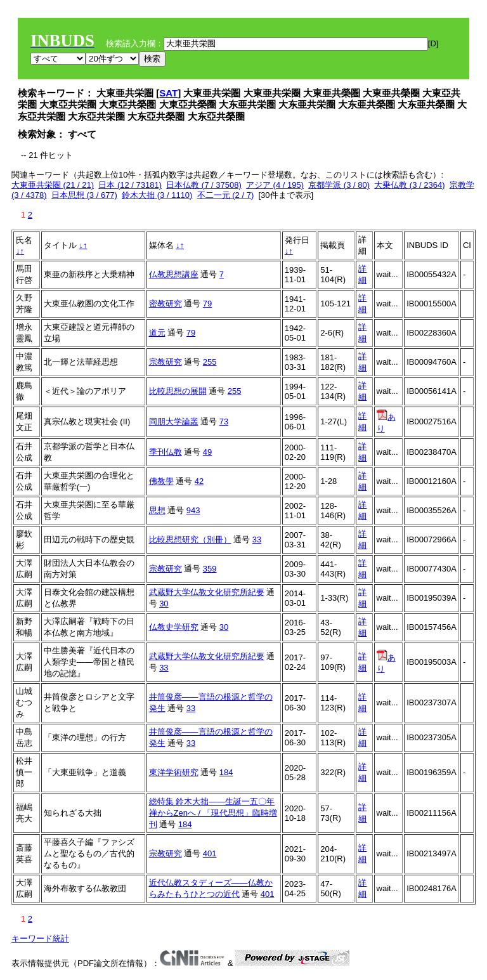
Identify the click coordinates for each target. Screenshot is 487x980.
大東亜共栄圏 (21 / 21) (53, 185)
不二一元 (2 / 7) (226, 195)
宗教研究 (166, 362)
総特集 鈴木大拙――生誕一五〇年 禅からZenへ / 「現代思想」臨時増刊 (213, 813)
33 (257, 539)
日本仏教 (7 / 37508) (204, 185)
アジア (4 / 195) (275, 185)
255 (210, 362)
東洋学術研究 (174, 772)
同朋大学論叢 (174, 421)
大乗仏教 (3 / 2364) (409, 185)
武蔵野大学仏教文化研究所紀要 (207, 592)
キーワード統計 (40, 938)
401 (210, 853)
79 (207, 304)
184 (226, 772)
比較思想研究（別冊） (190, 539)
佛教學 (161, 481)
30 (164, 604)
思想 (157, 510)
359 (210, 569)
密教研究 (166, 304)
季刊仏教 (166, 452)
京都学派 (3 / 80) (339, 185)
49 (207, 452)
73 (224, 421)
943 (193, 510)
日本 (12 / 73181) (130, 185)
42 (199, 481)
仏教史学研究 (174, 627)
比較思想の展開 (178, 391)
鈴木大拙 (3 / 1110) (157, 195)
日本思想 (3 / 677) (84, 195)
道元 (157, 333)
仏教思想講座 (174, 274)
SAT (168, 93)
